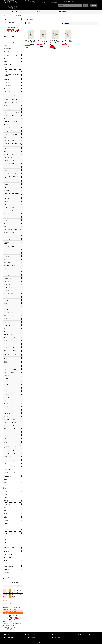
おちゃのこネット (48, 643)
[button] (87, 12)
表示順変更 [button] (66, 24)
